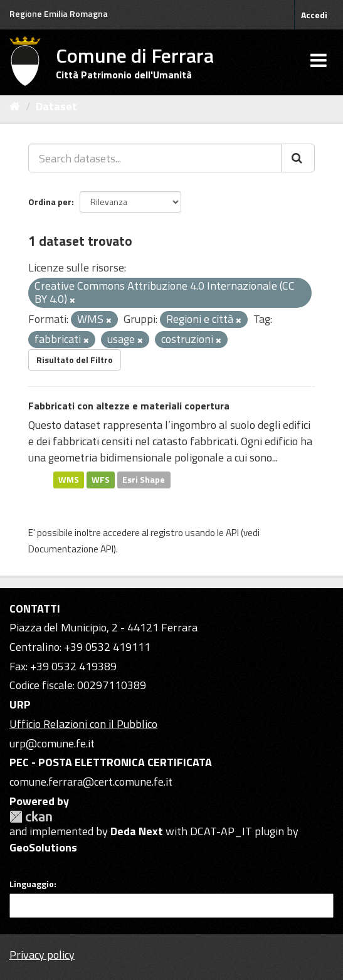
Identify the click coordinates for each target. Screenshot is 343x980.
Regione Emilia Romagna (59, 13)
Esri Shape (144, 480)
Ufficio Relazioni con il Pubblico (83, 724)
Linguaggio (32, 884)
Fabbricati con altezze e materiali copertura (129, 406)
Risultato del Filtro (75, 360)
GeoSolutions (43, 847)
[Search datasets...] (155, 158)
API (232, 533)
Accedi (314, 15)
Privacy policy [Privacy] (42, 955)
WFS (101, 480)
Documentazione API (71, 549)
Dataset (56, 106)
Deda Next (137, 831)
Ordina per (50, 202)
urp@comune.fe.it (52, 743)
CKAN (31, 817)
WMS (69, 480)
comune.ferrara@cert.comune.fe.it (91, 782)
